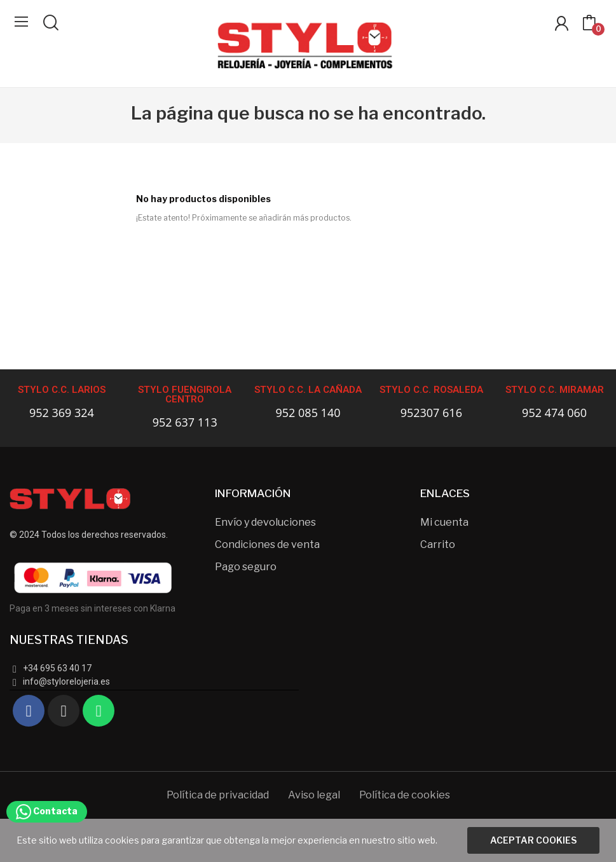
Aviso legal (314, 795)
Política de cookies (405, 795)
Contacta (47, 811)
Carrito (438, 544)
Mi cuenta (444, 522)
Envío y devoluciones (265, 522)
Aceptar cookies (533, 840)
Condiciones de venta (267, 544)
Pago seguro (246, 567)
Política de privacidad (218, 795)
